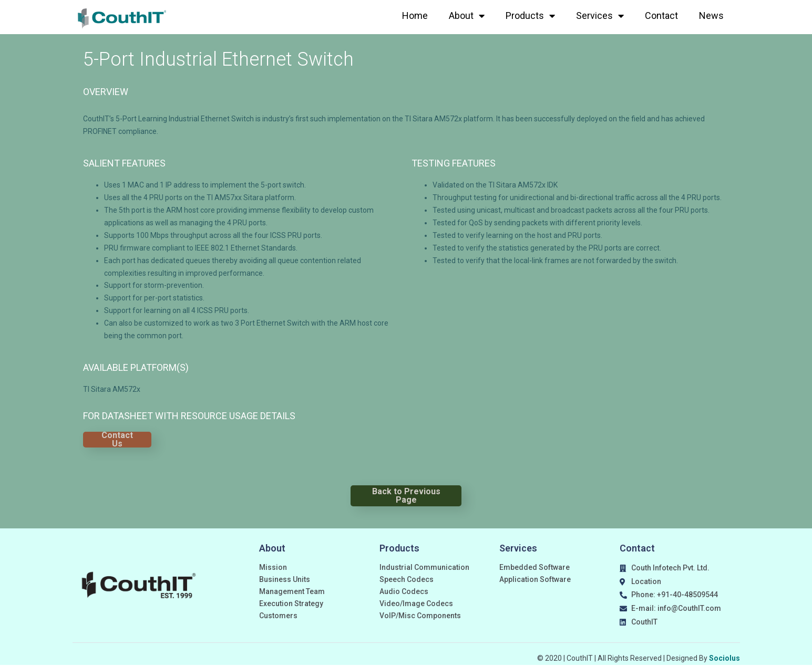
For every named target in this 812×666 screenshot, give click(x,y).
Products (530, 16)
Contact (661, 15)
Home (415, 15)
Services (600, 16)
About (467, 16)
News (711, 15)
